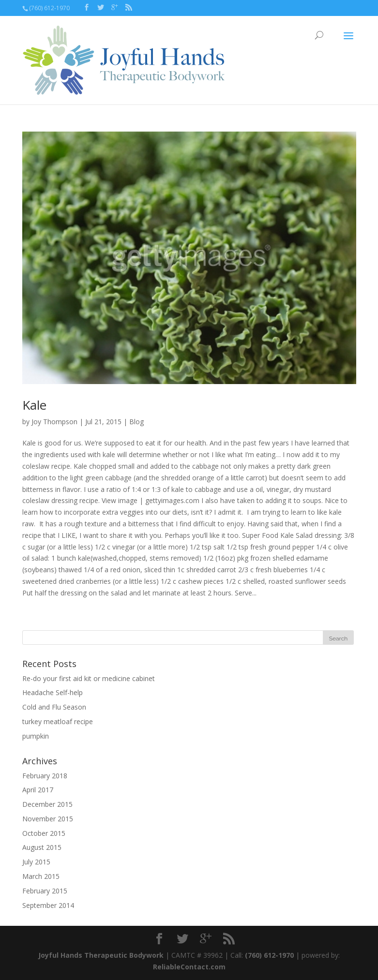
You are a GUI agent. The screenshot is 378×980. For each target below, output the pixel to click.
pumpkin (36, 736)
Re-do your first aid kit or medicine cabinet (89, 678)
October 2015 (44, 833)
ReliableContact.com (189, 967)
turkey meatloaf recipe (58, 721)
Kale (34, 405)
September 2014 (48, 905)
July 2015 (36, 862)
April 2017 (38, 790)
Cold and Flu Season (54, 707)
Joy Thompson (54, 422)
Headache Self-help (53, 692)
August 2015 (42, 847)
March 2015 (41, 876)
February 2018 (45, 776)
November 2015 (48, 819)
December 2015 (47, 804)
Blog (136, 422)
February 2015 (45, 891)
